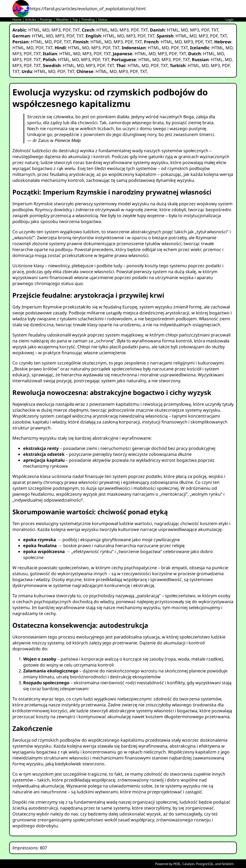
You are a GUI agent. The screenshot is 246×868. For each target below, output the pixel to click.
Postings (46, 20)
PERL (177, 864)
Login (230, 20)
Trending (88, 20)
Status (103, 20)
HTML (34, 30)
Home (17, 20)
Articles (31, 20)
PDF (67, 30)
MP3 (56, 30)
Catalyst (188, 864)
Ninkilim (228, 864)
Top (75, 20)
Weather (62, 20)
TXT (76, 30)
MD (46, 30)
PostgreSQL (205, 864)
